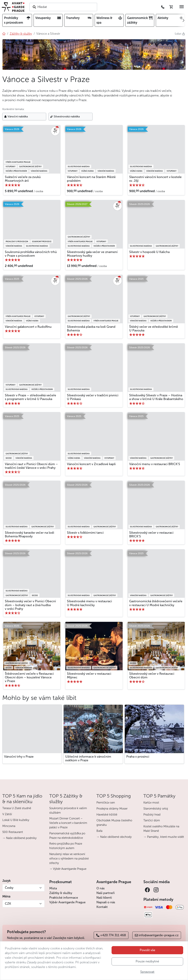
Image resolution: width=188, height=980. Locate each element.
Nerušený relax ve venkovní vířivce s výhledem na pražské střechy (69, 859)
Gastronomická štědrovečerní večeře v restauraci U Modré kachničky (156, 603)
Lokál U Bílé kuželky (16, 820)
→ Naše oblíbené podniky (19, 838)
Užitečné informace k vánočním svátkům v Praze (88, 758)
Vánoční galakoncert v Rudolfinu (28, 327)
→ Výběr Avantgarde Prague (68, 869)
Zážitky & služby (61, 893)
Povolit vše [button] (147, 959)
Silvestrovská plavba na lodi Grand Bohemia (91, 329)
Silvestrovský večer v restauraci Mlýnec (89, 675)
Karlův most (151, 803)
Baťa (99, 831)
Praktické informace (64, 898)
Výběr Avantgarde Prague (67, 902)
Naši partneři (106, 893)
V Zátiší (7, 814)
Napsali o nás (106, 902)
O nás (100, 888)
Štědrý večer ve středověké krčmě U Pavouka (154, 329)
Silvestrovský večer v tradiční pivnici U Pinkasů (93, 397)
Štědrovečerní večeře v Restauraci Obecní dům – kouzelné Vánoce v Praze (29, 677)
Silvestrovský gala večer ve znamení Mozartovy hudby (92, 254)
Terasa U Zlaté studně (17, 808)
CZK (8, 904)
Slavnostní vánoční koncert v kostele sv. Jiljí (155, 179)
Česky (9, 888)
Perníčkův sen (106, 803)
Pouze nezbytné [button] (147, 970)
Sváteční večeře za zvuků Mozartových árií (23, 179)
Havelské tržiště (107, 815)
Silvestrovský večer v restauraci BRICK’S (151, 534)
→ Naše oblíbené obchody (114, 837)
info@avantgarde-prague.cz (157, 935)
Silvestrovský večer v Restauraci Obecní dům (152, 675)
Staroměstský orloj (156, 809)
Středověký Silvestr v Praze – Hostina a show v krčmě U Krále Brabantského (156, 397)
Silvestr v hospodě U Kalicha (149, 252)
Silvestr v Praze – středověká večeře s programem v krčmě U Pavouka (30, 397)
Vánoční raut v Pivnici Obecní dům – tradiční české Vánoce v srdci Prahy (31, 466)
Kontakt (102, 907)
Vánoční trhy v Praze (19, 757)
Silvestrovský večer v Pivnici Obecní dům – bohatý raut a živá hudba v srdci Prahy (30, 605)
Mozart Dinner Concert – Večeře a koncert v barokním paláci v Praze (68, 823)
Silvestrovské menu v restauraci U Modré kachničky (89, 603)
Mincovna (9, 826)
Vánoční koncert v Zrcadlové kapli (91, 464)
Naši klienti (104, 898)
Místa (53, 888)
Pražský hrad (152, 815)
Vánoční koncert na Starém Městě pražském (91, 179)
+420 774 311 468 (111, 935)
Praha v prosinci (138, 757)
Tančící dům (152, 820)
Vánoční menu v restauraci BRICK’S (155, 464)
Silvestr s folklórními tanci (85, 533)
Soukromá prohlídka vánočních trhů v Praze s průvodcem (31, 254)
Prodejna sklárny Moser (112, 809)
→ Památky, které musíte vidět (164, 837)
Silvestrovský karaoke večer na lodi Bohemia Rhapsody (29, 534)
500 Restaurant (13, 832)
